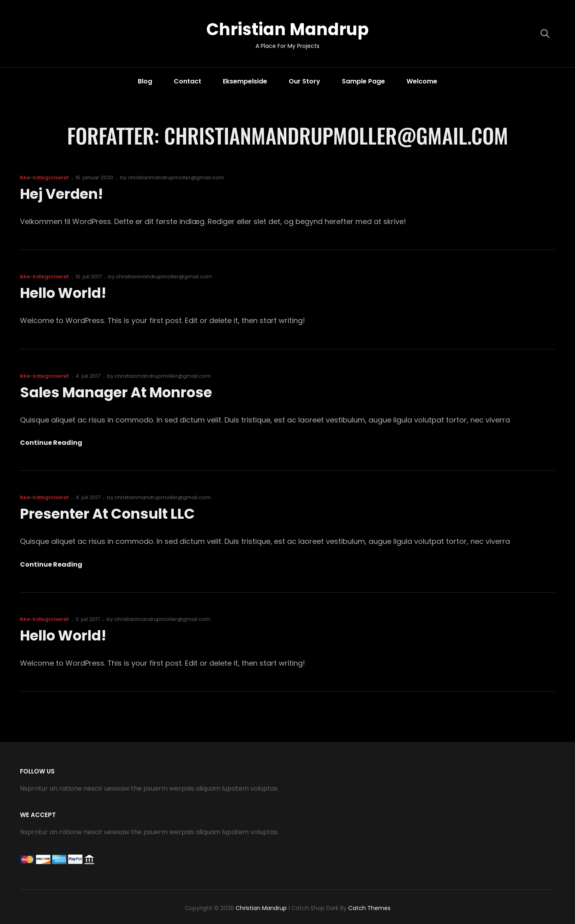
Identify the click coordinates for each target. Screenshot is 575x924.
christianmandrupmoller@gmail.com (176, 177)
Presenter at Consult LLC (110, 514)
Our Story (304, 81)
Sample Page (363, 81)
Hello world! (65, 293)
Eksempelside (245, 81)
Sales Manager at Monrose (119, 392)
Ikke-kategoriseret (44, 177)
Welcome (422, 81)
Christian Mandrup (287, 29)
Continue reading (51, 443)
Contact (187, 81)
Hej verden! (62, 194)
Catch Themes (369, 908)
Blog (145, 81)
